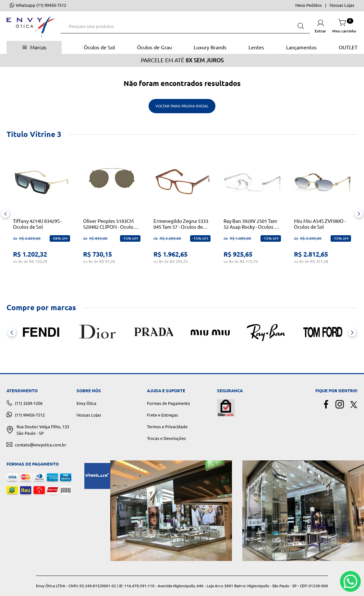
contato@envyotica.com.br (41, 445)
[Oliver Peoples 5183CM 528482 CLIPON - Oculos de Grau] (112, 214)
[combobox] (185, 26)
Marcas (38, 47)
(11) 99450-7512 (30, 415)
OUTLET (348, 47)
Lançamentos (301, 47)
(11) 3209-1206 (29, 403)
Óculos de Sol (99, 47)
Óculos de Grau (154, 47)
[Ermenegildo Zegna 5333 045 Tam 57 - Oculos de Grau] (182, 214)
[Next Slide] (359, 214)
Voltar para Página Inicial (182, 106)
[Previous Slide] (5, 214)
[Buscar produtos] (301, 26)
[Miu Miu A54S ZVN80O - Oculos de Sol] (322, 214)
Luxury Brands (210, 47)
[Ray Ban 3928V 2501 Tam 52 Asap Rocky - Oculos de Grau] (252, 214)
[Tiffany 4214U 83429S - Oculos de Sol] (42, 214)
